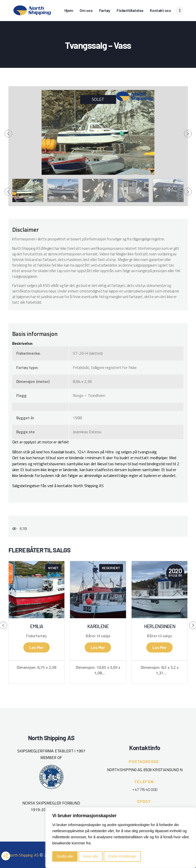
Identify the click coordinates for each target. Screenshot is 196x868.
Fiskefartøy (37, 636)
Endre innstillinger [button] (122, 856)
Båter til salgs (98, 636)
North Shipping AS (24, 855)
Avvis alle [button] (91, 856)
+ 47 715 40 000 (145, 789)
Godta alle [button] (65, 856)
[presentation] (8, 134)
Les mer (37, 647)
